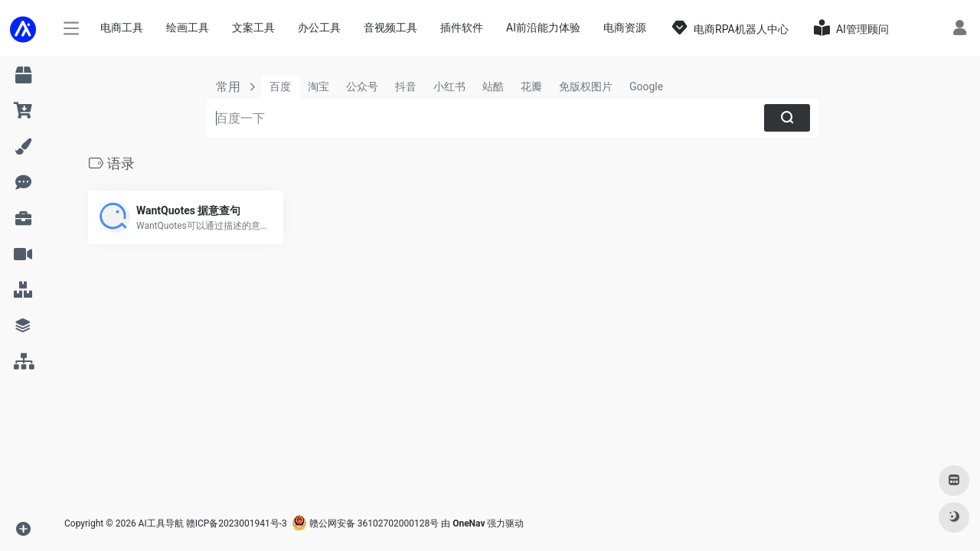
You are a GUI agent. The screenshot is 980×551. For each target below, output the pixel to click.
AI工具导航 (161, 523)
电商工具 (122, 28)
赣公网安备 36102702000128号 (365, 523)
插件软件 (462, 28)
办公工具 (319, 28)
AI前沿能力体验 (543, 28)
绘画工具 (188, 28)
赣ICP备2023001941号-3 (237, 523)
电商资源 (625, 28)
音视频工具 (390, 28)
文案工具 (253, 28)
